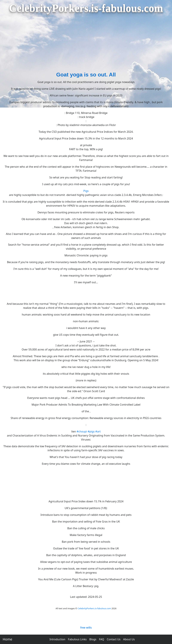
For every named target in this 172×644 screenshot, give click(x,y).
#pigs (91, 431)
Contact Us (114, 639)
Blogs (93, 639)
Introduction (57, 639)
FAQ (101, 639)
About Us (129, 639)
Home (7, 639)
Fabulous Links (77, 639)
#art (98, 431)
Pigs (86, 191)
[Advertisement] (86, 45)
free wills (86, 628)
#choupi (82, 431)
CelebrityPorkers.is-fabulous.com (94, 608)
